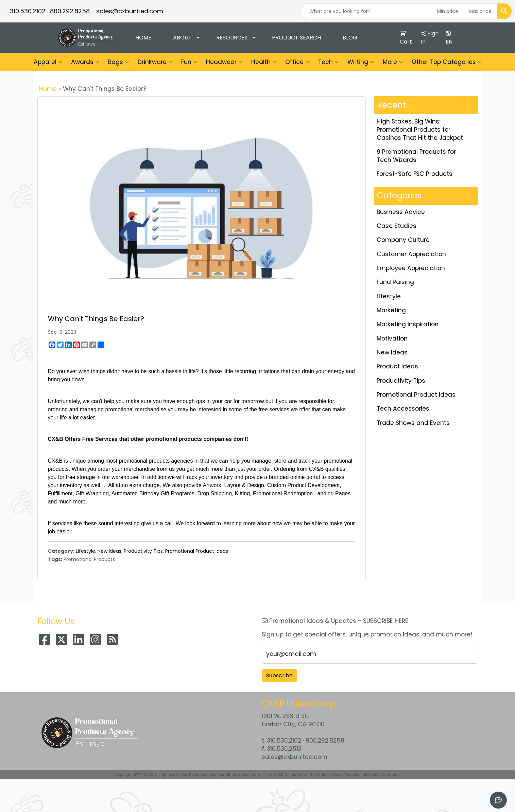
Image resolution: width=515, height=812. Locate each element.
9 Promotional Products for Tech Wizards (416, 156)
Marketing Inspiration (408, 324)
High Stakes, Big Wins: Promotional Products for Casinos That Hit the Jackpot (420, 130)
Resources (232, 38)
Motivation (392, 338)
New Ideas (109, 551)
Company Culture (403, 240)
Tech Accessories (403, 409)
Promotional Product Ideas (197, 551)
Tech (328, 62)
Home (143, 38)
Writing (361, 62)
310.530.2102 (28, 11)
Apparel (48, 62)
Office (297, 62)
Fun (189, 62)
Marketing (391, 310)
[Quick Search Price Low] (449, 11)
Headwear (224, 62)
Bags (118, 62)
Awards (85, 62)
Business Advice (401, 212)
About (182, 38)
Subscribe (279, 675)
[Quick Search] (367, 11)
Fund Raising (395, 282)
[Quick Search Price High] (481, 11)
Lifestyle (85, 551)
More (393, 62)
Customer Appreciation (411, 254)
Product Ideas (397, 366)
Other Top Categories (447, 62)
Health (264, 62)
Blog (350, 38)
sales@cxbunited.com (130, 11)
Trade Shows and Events (413, 423)
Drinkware (155, 62)
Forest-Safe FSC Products (415, 174)
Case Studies (397, 226)
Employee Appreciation (411, 268)
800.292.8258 (70, 11)
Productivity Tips (143, 551)
